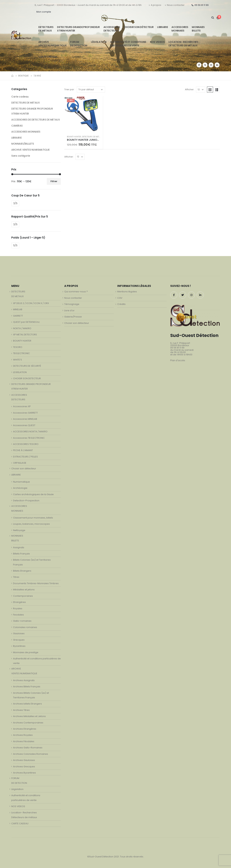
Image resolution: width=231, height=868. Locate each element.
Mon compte (44, 12)
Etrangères (19, 602)
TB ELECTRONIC (21, 353)
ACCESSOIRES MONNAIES (26, 132)
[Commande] (91, 90)
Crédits (121, 304)
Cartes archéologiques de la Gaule (33, 494)
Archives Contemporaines (28, 723)
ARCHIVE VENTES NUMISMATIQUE (52, 44)
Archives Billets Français (27, 687)
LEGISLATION (20, 372)
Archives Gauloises (24, 760)
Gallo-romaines (22, 621)
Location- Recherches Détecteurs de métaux (183, 44)
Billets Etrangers (22, 571)
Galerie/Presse (73, 317)
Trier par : (70, 89)
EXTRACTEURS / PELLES (25, 457)
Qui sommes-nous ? (76, 292)
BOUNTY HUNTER (74, 137)
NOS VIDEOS (157, 42)
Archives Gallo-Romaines (28, 748)
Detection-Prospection (26, 501)
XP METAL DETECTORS (25, 335)
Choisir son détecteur (139, 27)
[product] (84, 114)
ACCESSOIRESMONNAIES (180, 29)
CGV (120, 298)
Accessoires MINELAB (25, 419)
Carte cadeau (20, 97)
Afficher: (190, 89)
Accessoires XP (22, 406)
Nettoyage (19, 530)
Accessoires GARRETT (25, 413)
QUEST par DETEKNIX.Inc (26, 322)
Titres (16, 577)
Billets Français (21, 554)
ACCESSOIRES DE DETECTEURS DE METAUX (35, 120)
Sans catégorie (21, 156)
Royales (18, 608)
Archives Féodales (24, 741)
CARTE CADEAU (48, 57)
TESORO (18, 347)
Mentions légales (127, 292)
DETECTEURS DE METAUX (92, 137)
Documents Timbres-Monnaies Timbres (36, 583)
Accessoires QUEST (24, 425)
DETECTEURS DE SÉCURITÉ (27, 366)
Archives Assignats (24, 680)
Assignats (19, 547)
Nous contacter (175, 5)
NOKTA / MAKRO (22, 328)
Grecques (19, 640)
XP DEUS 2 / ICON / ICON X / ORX (31, 303)
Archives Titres (21, 710)
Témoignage (72, 304)
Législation (99, 42)
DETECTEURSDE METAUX (46, 29)
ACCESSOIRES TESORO (26, 444)
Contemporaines (23, 596)
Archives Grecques (24, 767)
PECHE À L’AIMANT (23, 450)
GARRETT (18, 316)
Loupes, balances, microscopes (31, 524)
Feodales (18, 615)
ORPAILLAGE (20, 463)
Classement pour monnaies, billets (33, 518)
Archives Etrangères (25, 729)
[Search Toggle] (213, 18)
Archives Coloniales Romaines (31, 754)
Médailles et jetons (24, 590)
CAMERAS (17, 126)
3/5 (15, 203)
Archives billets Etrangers (27, 704)
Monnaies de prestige (26, 652)
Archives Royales (23, 735)
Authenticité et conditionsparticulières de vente (128, 44)
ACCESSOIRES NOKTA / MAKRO (30, 432)
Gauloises (19, 633)
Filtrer (54, 181)
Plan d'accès (178, 360)
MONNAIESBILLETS (198, 29)
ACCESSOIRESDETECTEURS (112, 29)
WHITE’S (17, 360)
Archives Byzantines (24, 773)
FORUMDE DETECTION (79, 44)
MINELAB (18, 309)
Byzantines (19, 646)
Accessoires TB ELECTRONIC (29, 438)
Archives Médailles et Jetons (29, 716)
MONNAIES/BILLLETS (23, 144)
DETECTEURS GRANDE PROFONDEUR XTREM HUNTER (78, 29)
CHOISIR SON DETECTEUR (27, 378)
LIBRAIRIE (162, 27)
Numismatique (21, 482)
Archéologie (20, 488)
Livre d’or (69, 310)
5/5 (15, 245)
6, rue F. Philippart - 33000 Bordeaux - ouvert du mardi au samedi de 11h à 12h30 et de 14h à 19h (88, 5)
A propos (155, 5)
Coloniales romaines (25, 627)
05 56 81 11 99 (200, 5)
